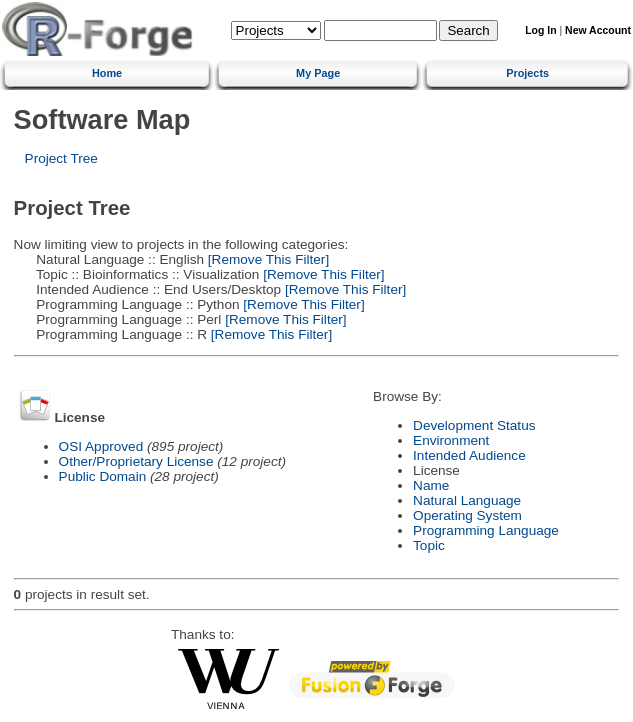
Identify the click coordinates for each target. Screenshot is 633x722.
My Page (318, 73)
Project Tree (61, 158)
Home (107, 73)
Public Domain (103, 476)
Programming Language (486, 530)
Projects (527, 73)
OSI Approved (101, 446)
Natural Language (467, 500)
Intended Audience (469, 455)
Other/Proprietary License (136, 461)
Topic (429, 545)
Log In (540, 30)
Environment (451, 440)
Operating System (467, 515)
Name (431, 485)
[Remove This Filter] (266, 259)
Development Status (474, 425)
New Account (598, 30)
